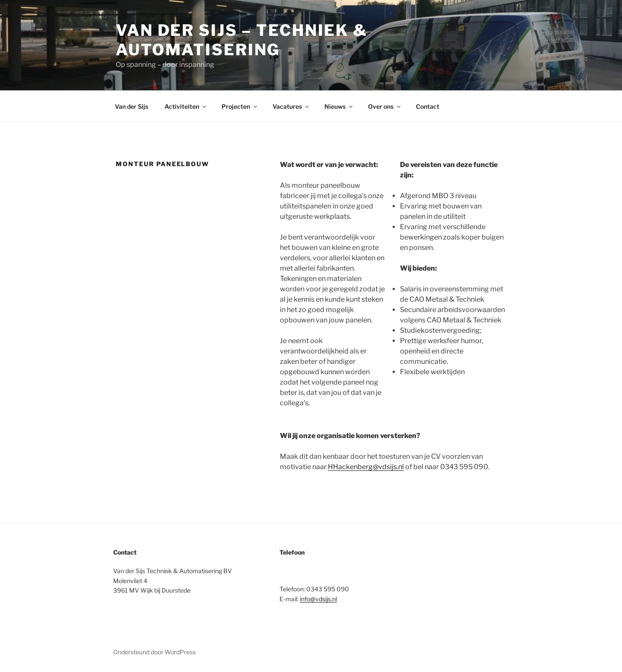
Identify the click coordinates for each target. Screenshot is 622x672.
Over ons (385, 106)
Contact (428, 106)
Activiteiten (186, 106)
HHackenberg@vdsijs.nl (366, 467)
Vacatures (291, 106)
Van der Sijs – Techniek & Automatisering (242, 40)
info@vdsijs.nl (318, 599)
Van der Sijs (132, 106)
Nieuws (339, 106)
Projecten (240, 106)
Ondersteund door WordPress (154, 652)
